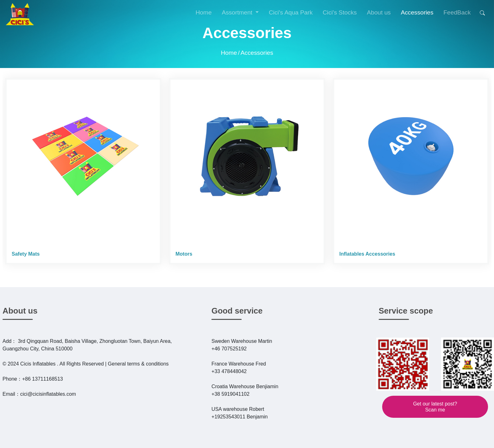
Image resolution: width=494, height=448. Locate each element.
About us (20, 311)
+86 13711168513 (42, 379)
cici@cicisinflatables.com (48, 394)
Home (204, 12)
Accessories (257, 53)
